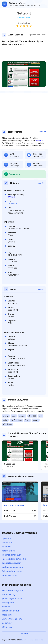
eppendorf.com (9, 575)
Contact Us (24, 634)
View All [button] (43, 132)
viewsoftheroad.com (12, 619)
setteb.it (39, 141)
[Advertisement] (24, 54)
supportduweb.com (12, 563)
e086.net (6, 547)
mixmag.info (8, 603)
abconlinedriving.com (12, 590)
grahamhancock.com (12, 567)
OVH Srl (11, 197)
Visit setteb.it (24, 17)
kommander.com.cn (12, 555)
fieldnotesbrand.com (12, 571)
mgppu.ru (7, 615)
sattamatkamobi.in (11, 611)
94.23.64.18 (13, 204)
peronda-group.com (12, 598)
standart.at (7, 543)
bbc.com (6, 607)
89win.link (7, 627)
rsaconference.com (14, 505)
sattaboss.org (9, 594)
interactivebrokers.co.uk (14, 559)
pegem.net (7, 623)
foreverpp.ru (8, 551)
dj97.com (6, 539)
